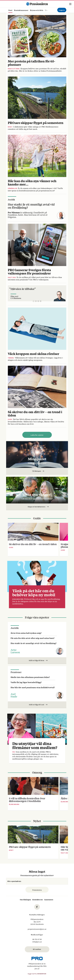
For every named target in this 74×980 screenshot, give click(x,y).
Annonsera (49, 900)
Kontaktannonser (21, 10)
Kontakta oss (38, 900)
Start (10, 10)
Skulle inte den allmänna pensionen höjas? (30, 677)
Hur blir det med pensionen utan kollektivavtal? (33, 687)
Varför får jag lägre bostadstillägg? (26, 682)
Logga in (62, 10)
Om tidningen (25, 900)
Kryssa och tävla (37, 10)
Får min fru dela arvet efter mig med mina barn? (33, 638)
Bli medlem (37, 949)
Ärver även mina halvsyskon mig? (26, 633)
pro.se (37, 969)
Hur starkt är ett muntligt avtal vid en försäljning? (34, 643)
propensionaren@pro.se (37, 929)
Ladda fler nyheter (37, 435)
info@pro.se (37, 942)
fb (37, 907)
